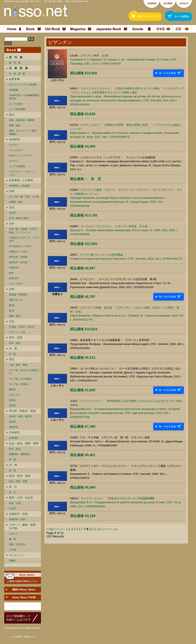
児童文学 (14, 268)
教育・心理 (15, 503)
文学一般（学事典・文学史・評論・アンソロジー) (24, 231)
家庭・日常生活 (17, 544)
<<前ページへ (56, 529)
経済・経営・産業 (20, 476)
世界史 (12, 406)
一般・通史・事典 (18, 365)
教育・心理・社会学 (21, 498)
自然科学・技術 (18, 514)
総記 (12, 115)
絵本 (11, 273)
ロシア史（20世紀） (19, 384)
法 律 (13, 465)
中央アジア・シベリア (20, 156)
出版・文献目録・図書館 (22, 120)
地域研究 (14, 139)
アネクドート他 (17, 332)
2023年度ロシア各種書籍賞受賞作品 (24, 97)
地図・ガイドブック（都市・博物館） (24, 132)
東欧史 (12, 389)
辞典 (12, 191)
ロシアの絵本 (16, 104)
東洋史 (12, 400)
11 (95, 529)
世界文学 (14, 278)
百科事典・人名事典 (21, 180)
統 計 (13, 487)
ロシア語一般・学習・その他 (24, 197)
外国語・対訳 (16, 202)
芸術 (12, 289)
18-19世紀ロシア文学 (20, 246)
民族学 (12, 422)
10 (91, 529)
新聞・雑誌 (15, 125)
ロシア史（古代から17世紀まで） (24, 372)
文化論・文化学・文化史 (22, 327)
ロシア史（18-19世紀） (21, 379)
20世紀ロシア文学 (18, 252)
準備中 (12, 561)
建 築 (12, 305)
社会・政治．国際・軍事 (24, 443)
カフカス (14, 161)
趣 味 (12, 539)
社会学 (12, 508)
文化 (12, 321)
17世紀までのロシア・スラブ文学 (24, 239)
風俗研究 (14, 427)
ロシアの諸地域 (17, 166)
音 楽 (12, 311)
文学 (12, 224)
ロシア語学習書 (17, 109)
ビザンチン (15, 395)
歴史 (12, 359)
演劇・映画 (15, 316)
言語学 (12, 213)
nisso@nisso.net (79, 1)
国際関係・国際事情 (19, 454)
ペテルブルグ (16, 150)
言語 (12, 207)
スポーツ (14, 534)
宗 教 (13, 348)
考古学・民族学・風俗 (22, 411)
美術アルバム (16, 300)
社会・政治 (15, 449)
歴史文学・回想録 (18, 257)
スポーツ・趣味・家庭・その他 (24, 526)
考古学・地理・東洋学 (20, 416)
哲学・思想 (16, 338)
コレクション (17, 555)
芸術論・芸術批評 (18, 295)
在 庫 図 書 (17, 74)
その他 (12, 550)
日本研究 (14, 432)
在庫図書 (14, 90)
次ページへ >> (107, 529)
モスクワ (14, 145)
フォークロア (16, 284)
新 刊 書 (15, 63)
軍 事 (12, 460)
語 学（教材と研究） (20, 218)
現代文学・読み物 (18, 262)
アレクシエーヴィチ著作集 (23, 85)
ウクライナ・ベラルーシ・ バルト (23, 173)
